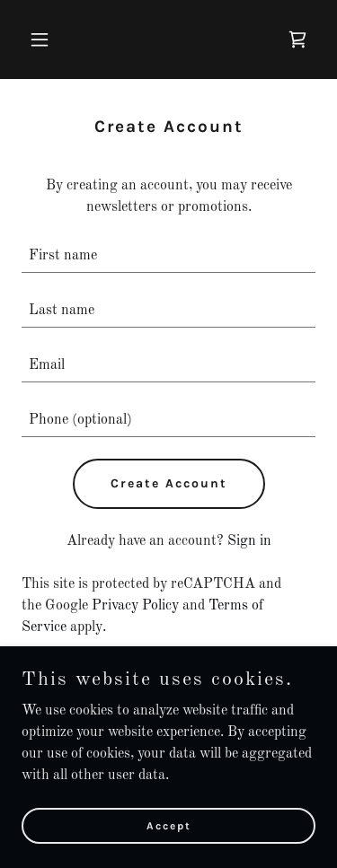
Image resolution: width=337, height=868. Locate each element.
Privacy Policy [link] (135, 606)
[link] (297, 39)
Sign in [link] (249, 541)
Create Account (169, 483)
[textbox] (168, 256)
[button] (44, 39)
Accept (169, 825)
